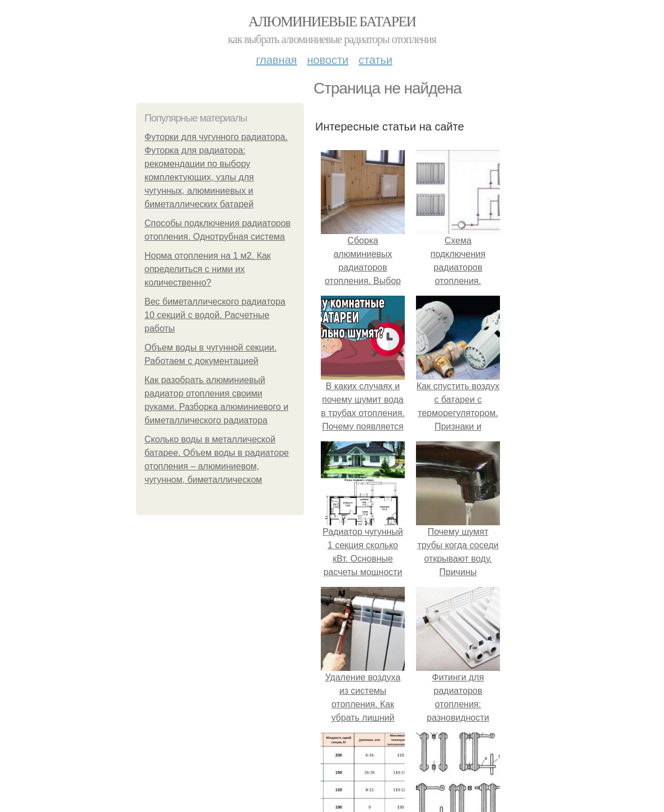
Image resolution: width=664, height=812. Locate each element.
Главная (276, 60)
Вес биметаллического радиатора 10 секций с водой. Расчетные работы (215, 315)
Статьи (375, 60)
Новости (328, 60)
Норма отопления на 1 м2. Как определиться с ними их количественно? (208, 269)
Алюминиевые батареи (332, 22)
